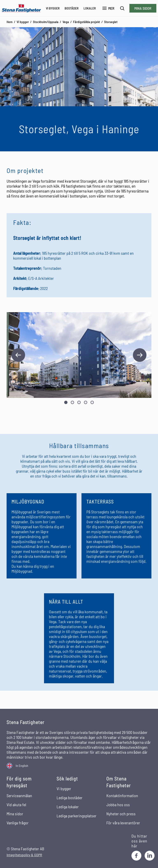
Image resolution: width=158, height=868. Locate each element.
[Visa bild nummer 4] (86, 402)
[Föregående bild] (18, 355)
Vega (66, 22)
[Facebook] (136, 856)
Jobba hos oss (118, 805)
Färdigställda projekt (87, 22)
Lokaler (90, 8)
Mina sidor (143, 8)
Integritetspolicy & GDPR (24, 855)
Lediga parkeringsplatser (77, 816)
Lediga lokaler (68, 807)
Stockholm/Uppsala (46, 22)
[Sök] (122, 8)
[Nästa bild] (140, 355)
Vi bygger (53, 8)
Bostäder (72, 8)
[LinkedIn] (150, 856)
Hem (10, 22)
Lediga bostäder (70, 798)
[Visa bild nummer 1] (66, 402)
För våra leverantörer (123, 823)
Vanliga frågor (18, 823)
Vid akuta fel (16, 805)
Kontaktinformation (122, 796)
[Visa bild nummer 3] (79, 402)
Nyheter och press (121, 814)
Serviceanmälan (19, 796)
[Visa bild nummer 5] (92, 402)
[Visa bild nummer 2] (72, 402)
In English (22, 766)
